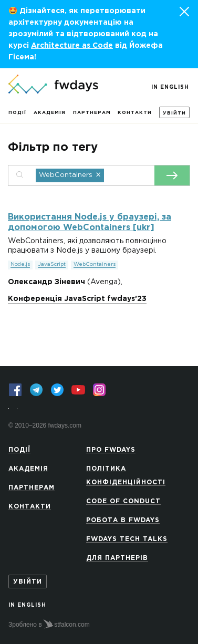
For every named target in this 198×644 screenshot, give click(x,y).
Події (17, 112)
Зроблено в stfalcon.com (49, 624)
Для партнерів (117, 558)
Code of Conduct (123, 501)
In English (170, 87)
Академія (50, 112)
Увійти (174, 113)
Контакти (135, 112)
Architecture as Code (72, 46)
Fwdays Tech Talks (127, 539)
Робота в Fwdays (123, 520)
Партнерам (92, 112)
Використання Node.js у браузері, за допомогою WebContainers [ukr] (90, 222)
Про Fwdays (111, 450)
